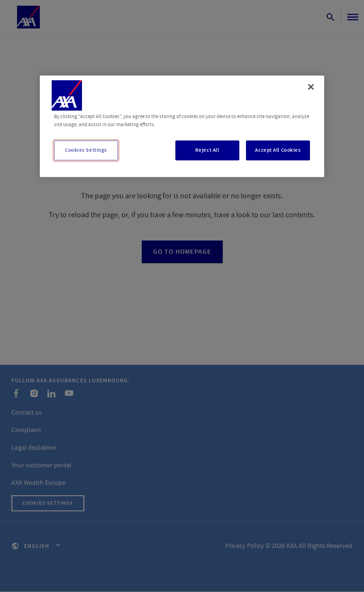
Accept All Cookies (278, 150)
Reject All (207, 150)
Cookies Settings (86, 150)
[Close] (311, 87)
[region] (182, 126)
